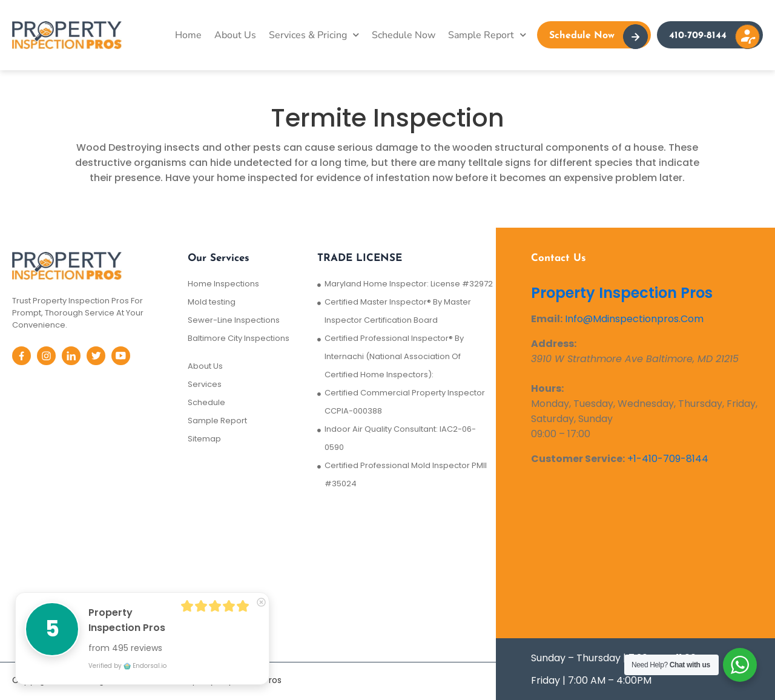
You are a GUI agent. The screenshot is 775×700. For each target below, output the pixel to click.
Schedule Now (404, 35)
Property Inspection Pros (622, 293)
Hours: (547, 388)
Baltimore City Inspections (239, 338)
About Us (235, 35)
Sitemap (204, 439)
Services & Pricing (314, 35)
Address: (554, 344)
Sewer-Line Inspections (234, 320)
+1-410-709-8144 (668, 459)
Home (188, 35)
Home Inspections (223, 284)
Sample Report (487, 35)
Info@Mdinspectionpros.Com (634, 319)
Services (205, 384)
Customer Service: (578, 459)
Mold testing (212, 302)
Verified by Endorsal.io (127, 666)
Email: (547, 319)
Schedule (206, 402)
